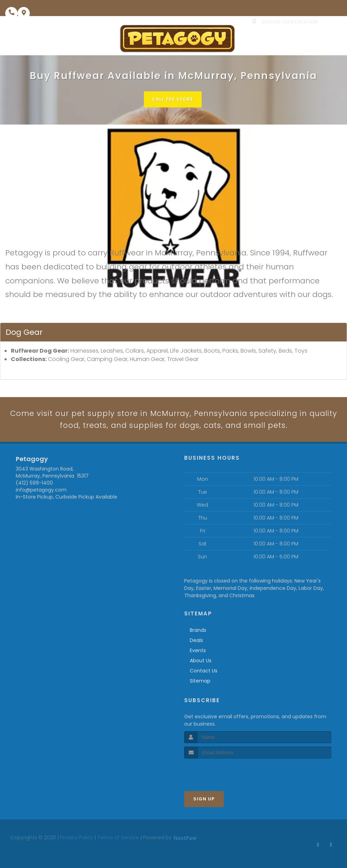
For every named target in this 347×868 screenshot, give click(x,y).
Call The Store (173, 99)
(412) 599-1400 (34, 484)
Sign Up (204, 800)
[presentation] (221, 773)
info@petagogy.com (41, 491)
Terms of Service (118, 839)
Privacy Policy (77, 839)
